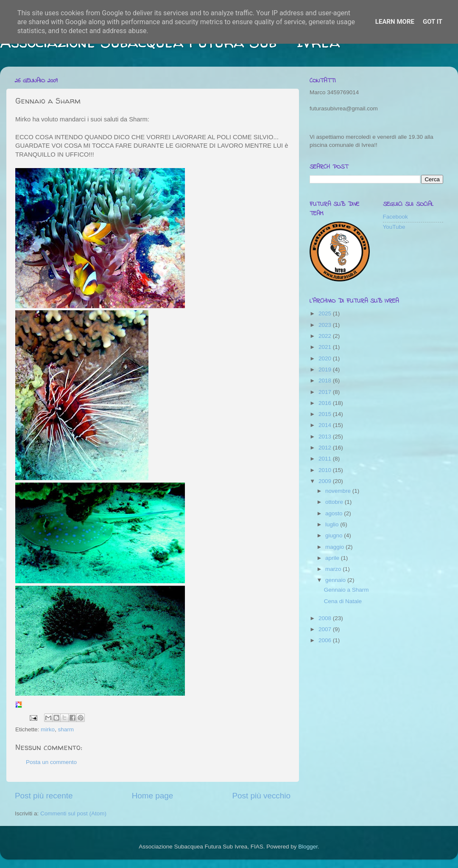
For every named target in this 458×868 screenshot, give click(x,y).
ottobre (335, 502)
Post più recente (44, 796)
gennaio (336, 580)
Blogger (308, 847)
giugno (335, 535)
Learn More (395, 22)
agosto (335, 513)
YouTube (394, 227)
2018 (326, 381)
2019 (326, 369)
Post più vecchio (261, 796)
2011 (326, 459)
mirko (48, 729)
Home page (153, 796)
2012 (326, 448)
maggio (335, 547)
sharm (66, 729)
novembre (339, 491)
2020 (326, 358)
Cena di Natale (343, 601)
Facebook (395, 217)
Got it (433, 22)
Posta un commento (51, 762)
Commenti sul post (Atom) (73, 813)
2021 (326, 347)
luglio (333, 524)
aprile (333, 558)
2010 (326, 470)
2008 (326, 618)
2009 (326, 481)
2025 (326, 313)
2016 (326, 403)
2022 (326, 336)
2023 (326, 325)
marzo (334, 569)
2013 (326, 437)
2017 (326, 392)
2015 (326, 414)
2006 (326, 640)
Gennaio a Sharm (346, 590)
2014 (326, 425)
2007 (326, 629)
